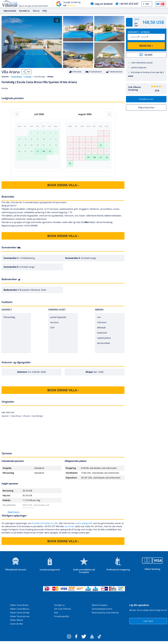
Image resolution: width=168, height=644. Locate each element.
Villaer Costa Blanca (20, 612)
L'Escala (28, 77)
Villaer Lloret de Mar (20, 615)
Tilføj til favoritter (146, 107)
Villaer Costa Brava (19, 608)
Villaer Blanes (17, 623)
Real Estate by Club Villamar (105, 615)
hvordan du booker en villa (45, 526)
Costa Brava (17, 77)
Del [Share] (26, 72)
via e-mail (69, 529)
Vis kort (146, 55)
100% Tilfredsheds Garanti (142, 62)
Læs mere (148, 624)
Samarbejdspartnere (102, 612)
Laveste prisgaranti (139, 67)
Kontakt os (24, 11)
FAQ (45, 11)
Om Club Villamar (63, 612)
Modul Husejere (100, 608)
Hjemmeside (10, 11)
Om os (36, 11)
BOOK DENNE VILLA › (63, 188)
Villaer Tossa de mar (20, 619)
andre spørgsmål (84, 526)
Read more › (14, 515)
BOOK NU (146, 45)
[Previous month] (17, 114)
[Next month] (109, 114)
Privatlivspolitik (62, 619)
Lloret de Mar (17, 626)
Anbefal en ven (146, 99)
